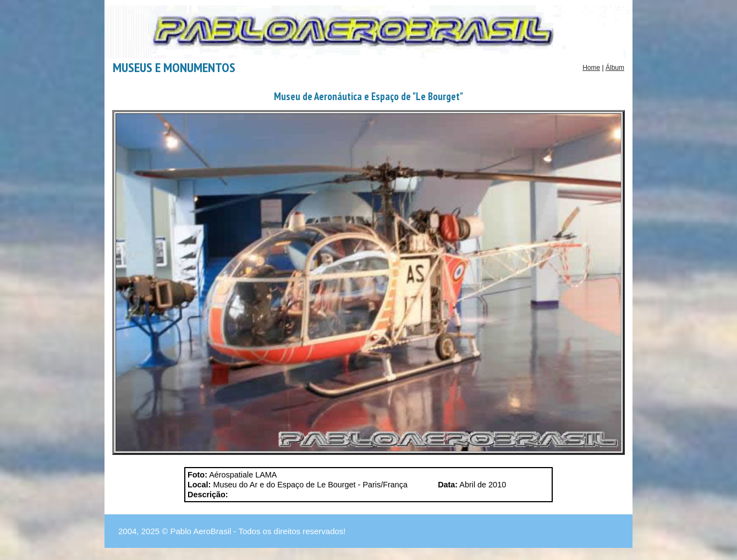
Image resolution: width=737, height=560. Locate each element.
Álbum (615, 68)
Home (591, 68)
